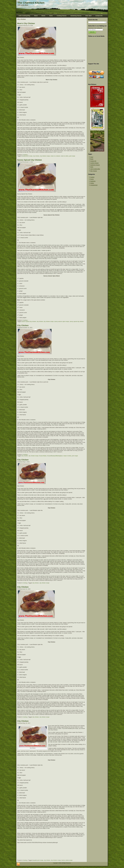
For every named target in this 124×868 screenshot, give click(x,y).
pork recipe (72, 156)
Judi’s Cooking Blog (24, 16)
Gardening (93, 181)
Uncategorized (94, 185)
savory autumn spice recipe (62, 321)
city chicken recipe (45, 156)
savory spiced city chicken (77, 321)
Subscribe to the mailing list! (95, 28)
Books (43, 16)
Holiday (92, 183)
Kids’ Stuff (88, 16)
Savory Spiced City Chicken (30, 160)
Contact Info (99, 16)
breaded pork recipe (27, 156)
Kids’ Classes (94, 171)
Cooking (25, 155)
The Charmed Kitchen (31, 3)
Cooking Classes (62, 16)
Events (92, 179)
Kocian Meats (43, 456)
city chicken (36, 156)
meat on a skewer (55, 156)
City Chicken (23, 325)
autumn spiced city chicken (29, 321)
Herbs (51, 16)
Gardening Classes (76, 16)
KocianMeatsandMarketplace (55, 456)
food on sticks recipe (67, 860)
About (36, 16)
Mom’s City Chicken (26, 23)
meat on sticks (65, 156)
